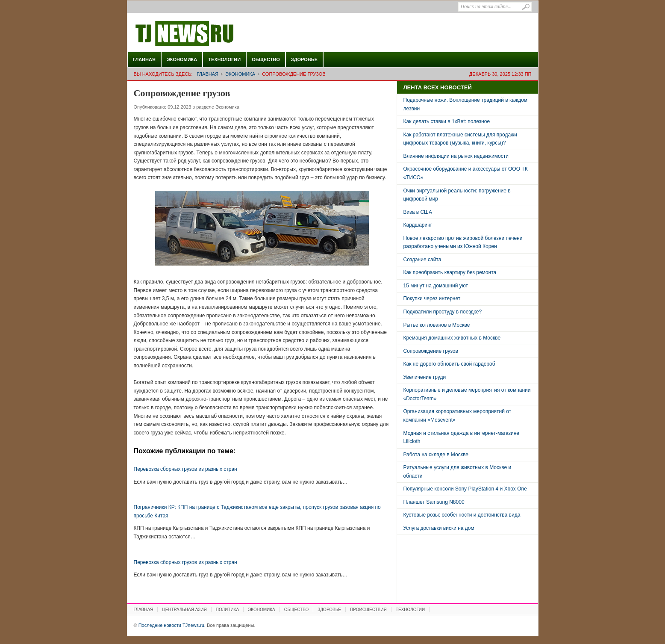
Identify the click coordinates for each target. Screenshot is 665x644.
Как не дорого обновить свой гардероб (449, 364)
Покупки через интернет (432, 298)
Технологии (224, 59)
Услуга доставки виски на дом (439, 528)
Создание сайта (422, 260)
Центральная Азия (184, 610)
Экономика (182, 59)
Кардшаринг (418, 225)
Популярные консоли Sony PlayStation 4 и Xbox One (465, 489)
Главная (144, 59)
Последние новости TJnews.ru (209, 34)
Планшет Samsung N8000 (434, 502)
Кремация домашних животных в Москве (452, 338)
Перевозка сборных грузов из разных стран (185, 469)
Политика (227, 610)
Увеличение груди (425, 377)
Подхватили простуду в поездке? (443, 312)
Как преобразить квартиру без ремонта (450, 272)
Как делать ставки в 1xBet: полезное (447, 121)
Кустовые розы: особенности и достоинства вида (462, 515)
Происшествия (368, 610)
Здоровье (304, 59)
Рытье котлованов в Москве (437, 325)
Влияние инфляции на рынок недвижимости (456, 156)
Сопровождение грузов (431, 351)
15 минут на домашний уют (436, 286)
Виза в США (418, 212)
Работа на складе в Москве (436, 455)
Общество (266, 59)
